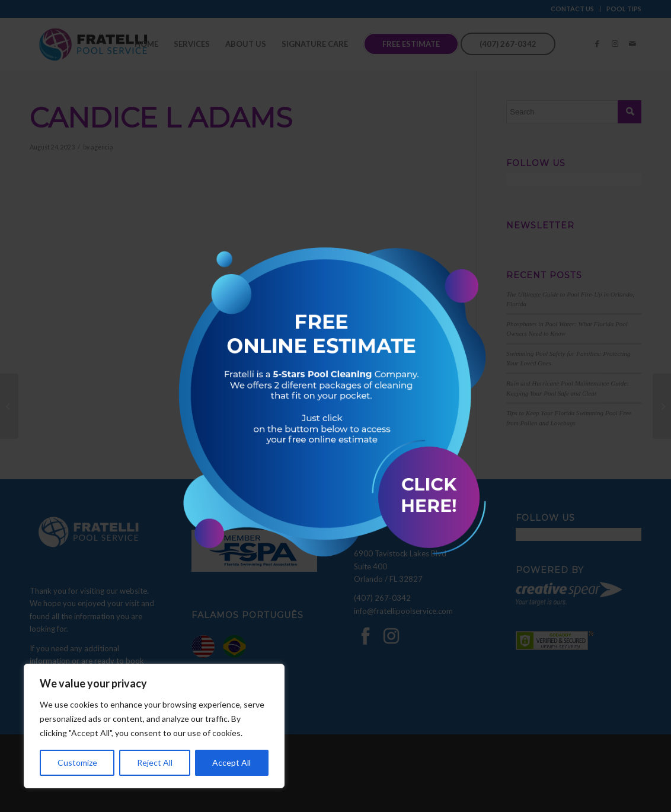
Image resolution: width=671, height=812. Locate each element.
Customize (77, 762)
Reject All (155, 762)
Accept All (231, 762)
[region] (154, 726)
